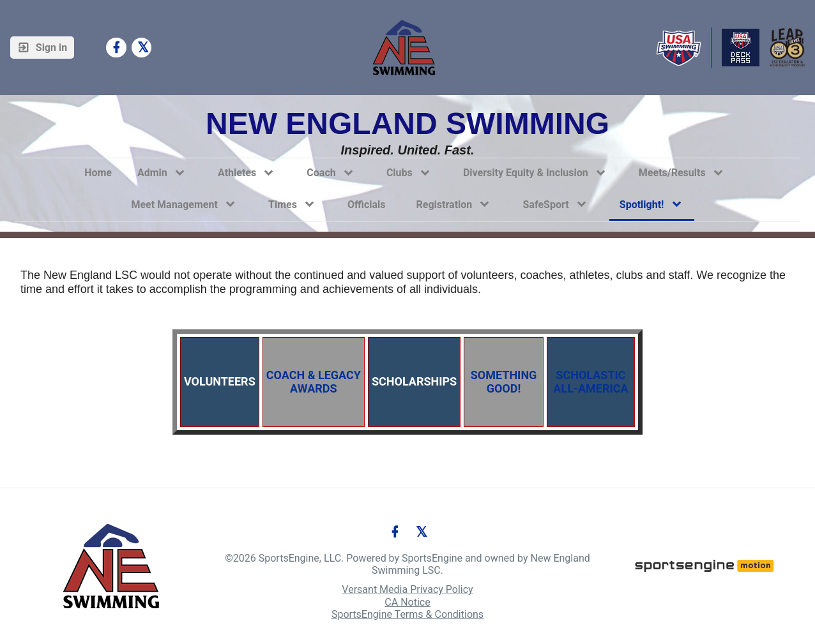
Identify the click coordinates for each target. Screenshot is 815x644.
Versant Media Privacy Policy (407, 589)
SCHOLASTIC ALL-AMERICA (590, 382)
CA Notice (407, 602)
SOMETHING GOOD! (505, 382)
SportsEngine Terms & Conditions (407, 614)
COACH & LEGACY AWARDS (314, 382)
